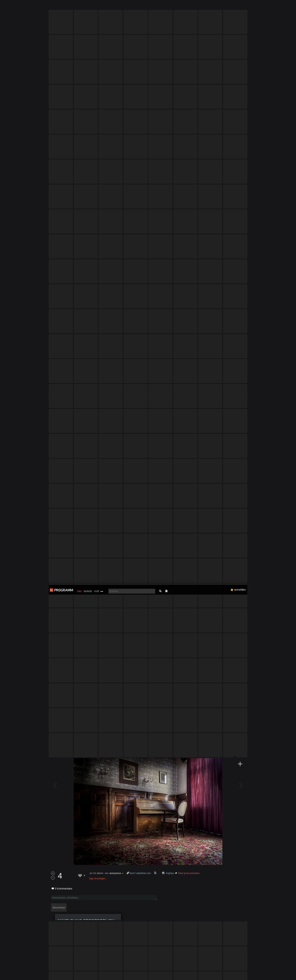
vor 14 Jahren (96, 499)
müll (96, 6)
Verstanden (249, 973)
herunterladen (193, 499)
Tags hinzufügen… (98, 504)
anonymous (115, 499)
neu (79, 6)
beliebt (88, 6)
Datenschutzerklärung (138, 975)
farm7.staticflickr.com (140, 499)
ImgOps (170, 499)
